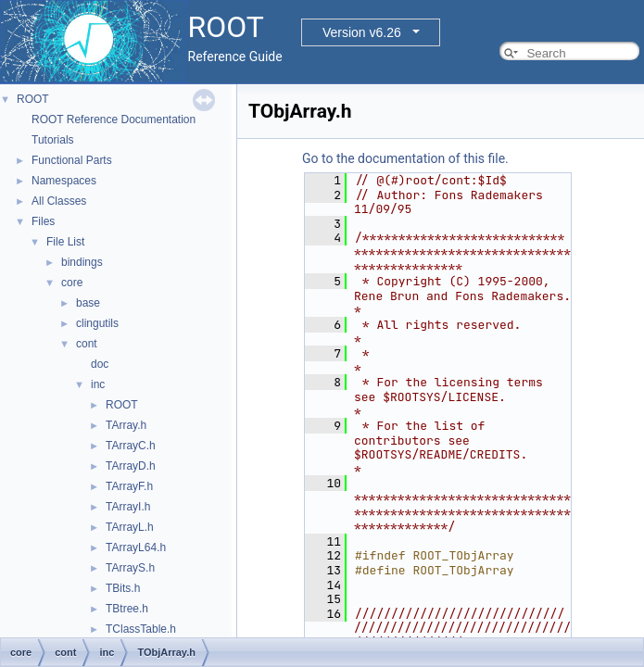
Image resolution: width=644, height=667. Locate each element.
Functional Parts (72, 160)
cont (87, 344)
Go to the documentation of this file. (405, 158)
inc (98, 384)
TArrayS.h (130, 568)
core (72, 283)
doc (100, 364)
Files (43, 221)
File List (65, 242)
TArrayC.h (131, 446)
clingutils (97, 323)
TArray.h (126, 425)
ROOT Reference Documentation (114, 120)
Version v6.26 (362, 32)
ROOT (33, 99)
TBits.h (123, 588)
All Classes (59, 201)
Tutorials (53, 140)
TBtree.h (127, 609)
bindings (82, 262)
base (88, 303)
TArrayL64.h (136, 547)
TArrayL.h (130, 527)
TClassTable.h (141, 629)
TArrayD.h (131, 466)
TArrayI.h (128, 507)
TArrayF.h (129, 486)
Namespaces (64, 181)
